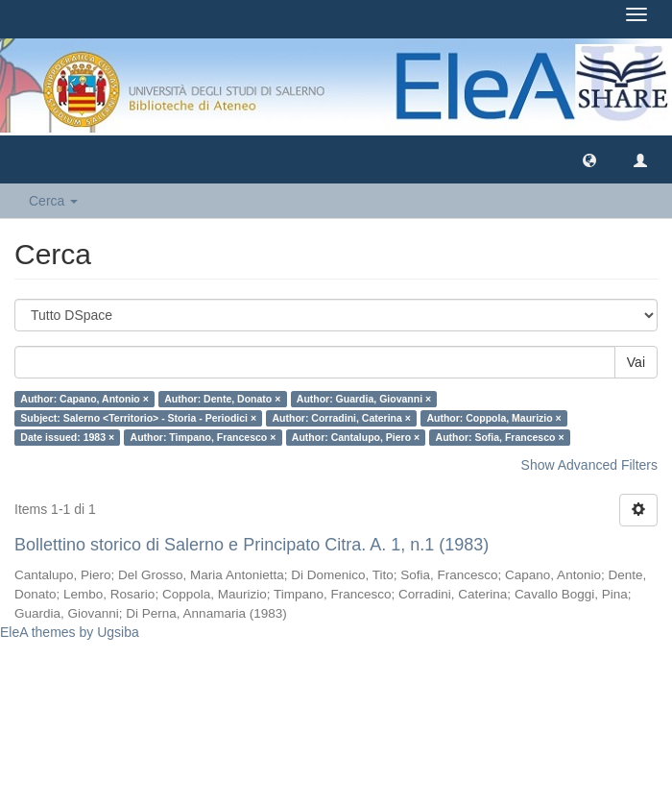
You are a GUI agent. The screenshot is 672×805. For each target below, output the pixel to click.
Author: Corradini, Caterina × (342, 418)
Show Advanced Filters (589, 465)
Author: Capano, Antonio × (84, 399)
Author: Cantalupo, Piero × (356, 437)
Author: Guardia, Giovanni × (364, 399)
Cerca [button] (53, 201)
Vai (636, 362)
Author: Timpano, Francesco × (204, 437)
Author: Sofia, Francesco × (500, 437)
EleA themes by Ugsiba (70, 632)
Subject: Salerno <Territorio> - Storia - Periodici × (138, 418)
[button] (589, 159)
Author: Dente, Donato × (222, 399)
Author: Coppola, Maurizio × (493, 418)
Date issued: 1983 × (67, 437)
